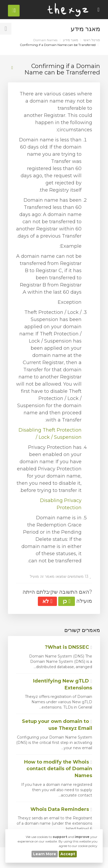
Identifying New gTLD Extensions (63, 684)
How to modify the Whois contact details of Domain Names (58, 769)
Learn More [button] (45, 854)
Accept (68, 854)
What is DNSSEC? (68, 647)
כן (67, 601)
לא (47, 601)
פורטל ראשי (92, 40)
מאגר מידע (71, 40)
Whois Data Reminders (61, 809)
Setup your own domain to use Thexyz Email (57, 725)
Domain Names (45, 40)
